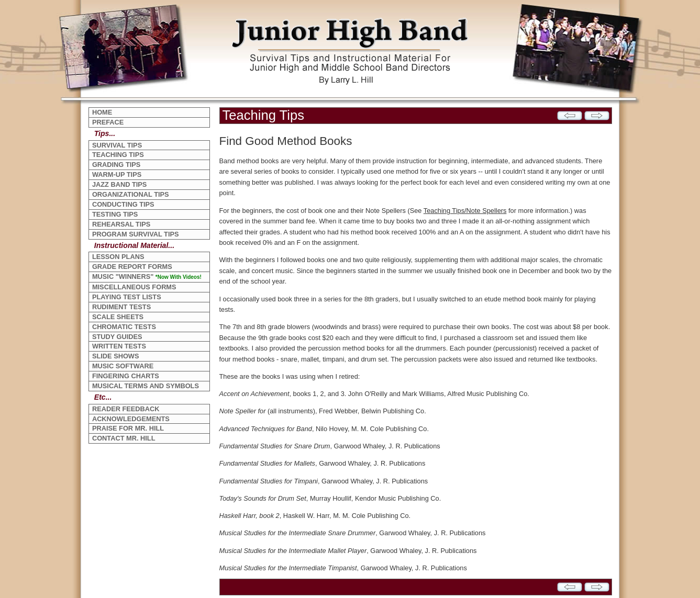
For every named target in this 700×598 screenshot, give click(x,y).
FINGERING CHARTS (126, 376)
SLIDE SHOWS (116, 356)
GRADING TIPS (116, 165)
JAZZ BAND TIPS (120, 184)
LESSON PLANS (118, 257)
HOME (102, 112)
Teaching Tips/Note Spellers (465, 211)
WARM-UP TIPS (117, 174)
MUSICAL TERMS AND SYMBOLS (146, 386)
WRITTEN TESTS (119, 346)
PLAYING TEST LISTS (127, 297)
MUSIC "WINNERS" (147, 277)
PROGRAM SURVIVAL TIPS (136, 234)
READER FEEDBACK (126, 409)
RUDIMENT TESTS (121, 307)
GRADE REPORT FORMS (132, 267)
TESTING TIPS (115, 214)
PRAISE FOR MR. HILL (128, 428)
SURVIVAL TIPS (117, 145)
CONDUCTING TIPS (123, 204)
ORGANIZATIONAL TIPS (131, 194)
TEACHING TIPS (118, 155)
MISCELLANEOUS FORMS (134, 287)
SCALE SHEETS (118, 317)
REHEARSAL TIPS (121, 224)
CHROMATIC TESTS (124, 327)
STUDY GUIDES (117, 337)
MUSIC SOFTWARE (123, 366)
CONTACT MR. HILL (124, 438)
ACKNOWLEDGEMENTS (131, 419)
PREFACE (108, 122)
